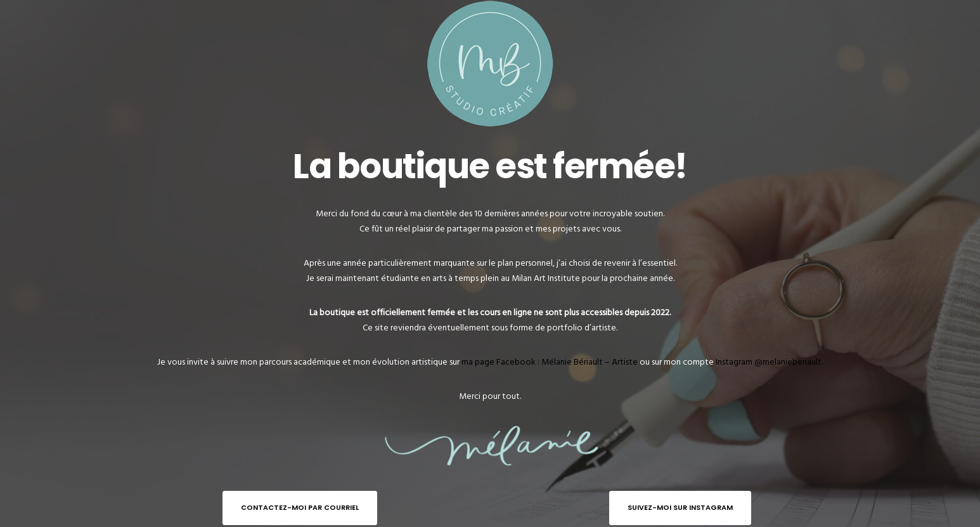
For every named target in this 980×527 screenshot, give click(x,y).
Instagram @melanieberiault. (769, 362)
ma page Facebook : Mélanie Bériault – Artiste (550, 362)
